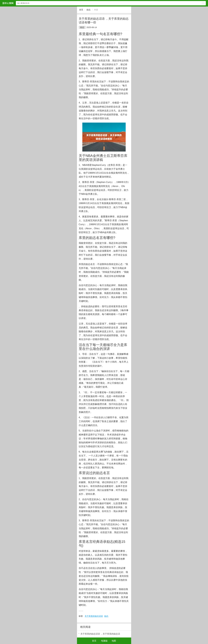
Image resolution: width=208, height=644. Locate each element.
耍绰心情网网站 (8, 3)
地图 (114, 641)
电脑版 (104, 641)
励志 (89, 10)
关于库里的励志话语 (94, 616)
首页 (81, 10)
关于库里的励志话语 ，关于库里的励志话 (100, 634)
